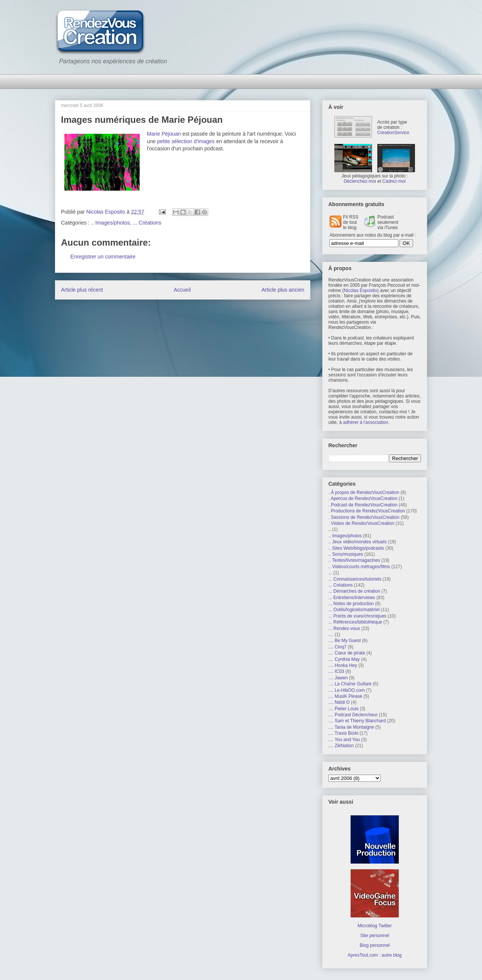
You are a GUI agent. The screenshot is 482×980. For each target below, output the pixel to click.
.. (330, 529)
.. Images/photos (110, 223)
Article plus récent (82, 290)
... (330, 573)
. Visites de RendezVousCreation (361, 523)
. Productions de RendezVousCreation (367, 511)
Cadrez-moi (394, 181)
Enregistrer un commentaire (103, 257)
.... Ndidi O (339, 702)
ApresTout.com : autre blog (374, 955)
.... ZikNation (341, 746)
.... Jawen (338, 678)
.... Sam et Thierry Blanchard (357, 721)
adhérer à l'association (366, 422)
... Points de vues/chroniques (357, 616)
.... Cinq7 (337, 647)
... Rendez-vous (344, 628)
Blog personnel (375, 945)
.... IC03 (336, 671)
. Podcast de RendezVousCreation (363, 505)
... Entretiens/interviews (352, 598)
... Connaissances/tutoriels (355, 579)
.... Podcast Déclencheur (353, 715)
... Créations (147, 223)
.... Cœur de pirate (347, 653)
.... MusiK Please (345, 696)
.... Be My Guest (345, 641)
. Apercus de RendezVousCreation (363, 498)
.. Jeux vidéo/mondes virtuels (358, 542)
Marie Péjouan (164, 134)
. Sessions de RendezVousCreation (364, 517)
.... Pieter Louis (343, 709)
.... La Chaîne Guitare (350, 684)
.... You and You (344, 740)
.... (331, 634)
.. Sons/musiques (346, 554)
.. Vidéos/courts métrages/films (359, 567)
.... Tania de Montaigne (351, 727)
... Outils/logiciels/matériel (354, 610)
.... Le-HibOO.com (347, 690)
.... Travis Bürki (343, 733)
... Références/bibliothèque (355, 622)
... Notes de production (351, 604)
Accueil (182, 290)
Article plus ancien (283, 290)
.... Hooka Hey (343, 665)
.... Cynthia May (344, 659)
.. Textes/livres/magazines (354, 560)
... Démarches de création (354, 591)
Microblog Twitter (375, 926)
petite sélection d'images (186, 141)
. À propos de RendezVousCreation (364, 492)
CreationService (393, 133)
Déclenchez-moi (360, 181)
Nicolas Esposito (361, 290)
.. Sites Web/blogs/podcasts (356, 548)
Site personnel (375, 936)
